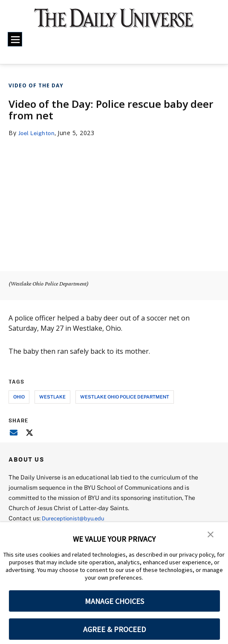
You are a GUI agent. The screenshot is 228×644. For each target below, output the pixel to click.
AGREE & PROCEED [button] (114, 629)
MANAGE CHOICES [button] (114, 601)
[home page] (114, 22)
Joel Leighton (39, 133)
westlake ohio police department (125, 397)
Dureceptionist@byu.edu (76, 518)
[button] (211, 534)
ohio (19, 397)
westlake (52, 397)
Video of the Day (36, 85)
